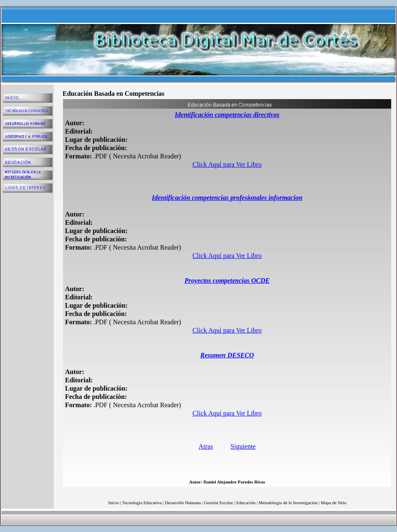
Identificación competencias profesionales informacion (227, 198)
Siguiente (243, 446)
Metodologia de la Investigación (288, 503)
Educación (246, 503)
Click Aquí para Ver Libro (227, 164)
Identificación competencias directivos (227, 115)
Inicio (114, 503)
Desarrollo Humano (183, 503)
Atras (206, 446)
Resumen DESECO (227, 355)
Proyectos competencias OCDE (227, 281)
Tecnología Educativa (142, 503)
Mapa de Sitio (334, 503)
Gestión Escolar (218, 503)
